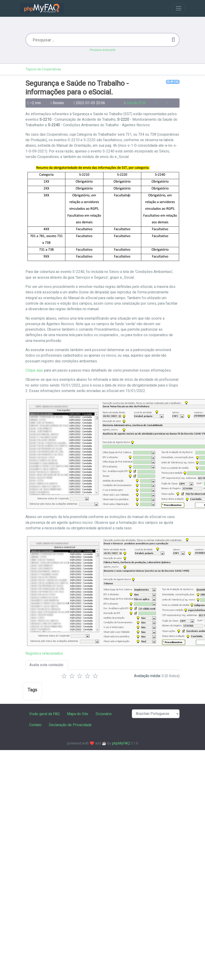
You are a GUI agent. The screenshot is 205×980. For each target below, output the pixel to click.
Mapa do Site (78, 714)
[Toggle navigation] (179, 8)
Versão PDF (136, 103)
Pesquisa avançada (102, 50)
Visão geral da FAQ (44, 714)
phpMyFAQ (121, 743)
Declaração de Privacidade (70, 725)
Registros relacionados (44, 653)
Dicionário (104, 714)
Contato (35, 725)
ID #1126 (173, 82)
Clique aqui (34, 370)
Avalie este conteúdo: (47, 665)
